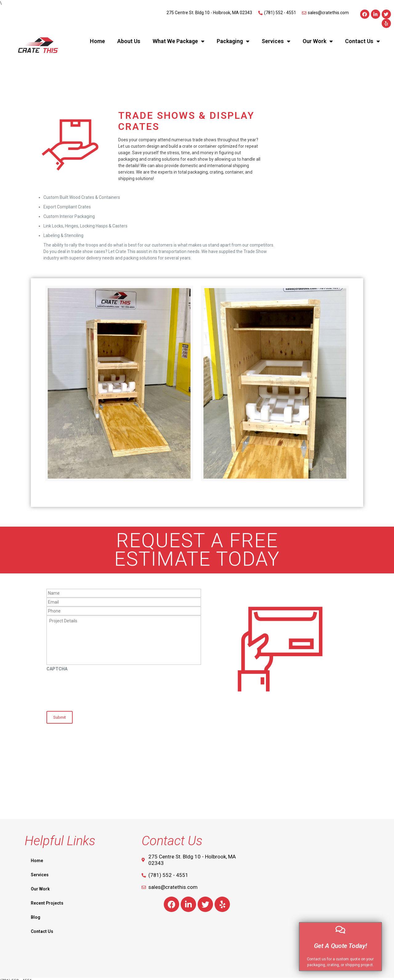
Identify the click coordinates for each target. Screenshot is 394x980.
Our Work (318, 41)
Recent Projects (47, 899)
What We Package (179, 41)
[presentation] (93, 689)
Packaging (233, 41)
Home (97, 41)
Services (276, 41)
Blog (36, 913)
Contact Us (362, 41)
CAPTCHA (57, 669)
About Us (129, 41)
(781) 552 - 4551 (16, 977)
